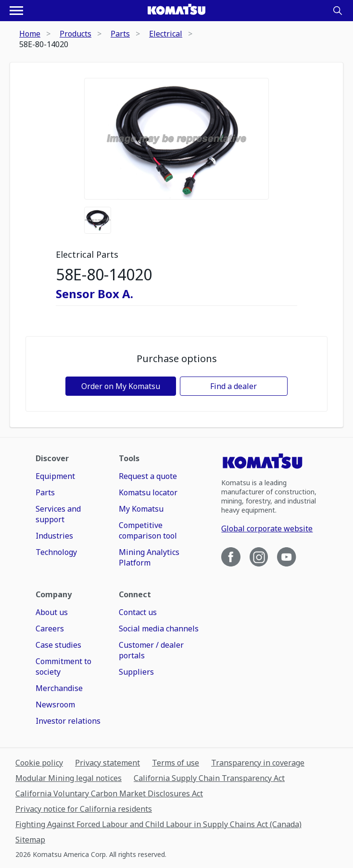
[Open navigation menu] (16, 11)
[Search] (338, 11)
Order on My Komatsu (121, 386)
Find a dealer (233, 386)
